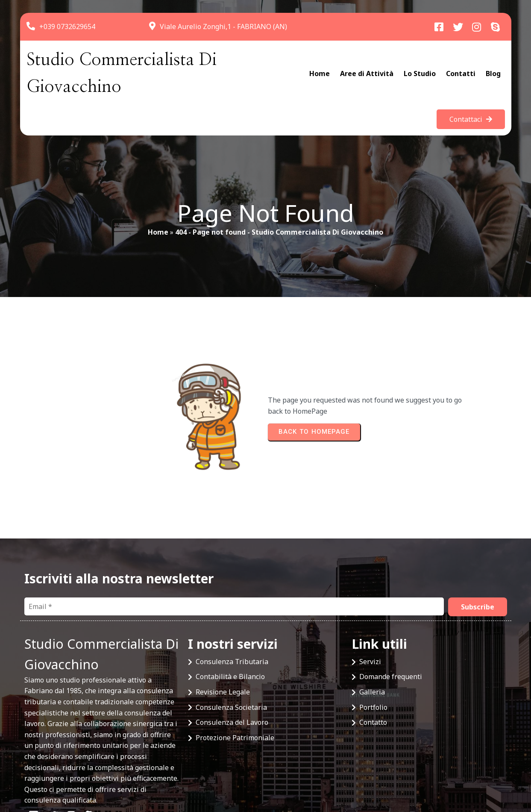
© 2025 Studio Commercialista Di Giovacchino (97, 774)
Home (158, 206)
